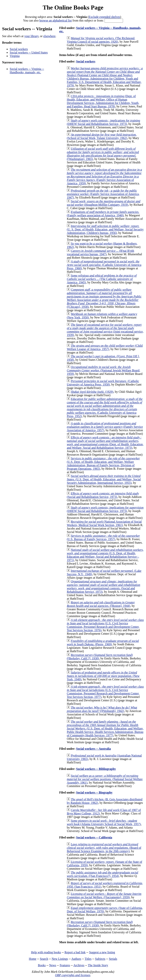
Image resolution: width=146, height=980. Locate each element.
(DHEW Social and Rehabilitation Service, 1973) (103, 122)
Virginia (15, 56)
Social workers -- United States (29, 52)
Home (33, 959)
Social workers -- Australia (93, 749)
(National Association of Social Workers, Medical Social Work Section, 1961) (104, 523)
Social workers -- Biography (94, 792)
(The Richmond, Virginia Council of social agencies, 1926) (101, 40)
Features (65, 965)
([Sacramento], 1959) (104, 896)
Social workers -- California (94, 837)
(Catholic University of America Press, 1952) (105, 408)
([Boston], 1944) (101, 604)
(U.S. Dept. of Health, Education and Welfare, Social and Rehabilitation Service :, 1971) (105, 555)
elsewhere (49, 36)
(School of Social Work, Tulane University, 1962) (102, 136)
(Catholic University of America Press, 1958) (103, 383)
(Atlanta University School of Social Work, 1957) (104, 822)
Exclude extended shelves (104, 17)
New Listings (60, 959)
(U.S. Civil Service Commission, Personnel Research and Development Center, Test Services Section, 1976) (105, 625)
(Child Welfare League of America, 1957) (105, 347)
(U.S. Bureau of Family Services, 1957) (103, 537)
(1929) (92, 392)
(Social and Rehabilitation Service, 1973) (103, 495)
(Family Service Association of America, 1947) (103, 194)
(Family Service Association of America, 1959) (104, 176)
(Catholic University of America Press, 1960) (104, 265)
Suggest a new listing (102, 952)
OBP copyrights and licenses (73, 975)
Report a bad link (75, 952)
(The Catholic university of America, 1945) (102, 279)
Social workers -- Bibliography (96, 769)
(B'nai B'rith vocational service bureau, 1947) (100, 252)
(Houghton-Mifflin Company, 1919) (104, 203)
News (53, 965)
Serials (113, 959)
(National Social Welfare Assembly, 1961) (105, 779)
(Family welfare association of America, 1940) (103, 214)
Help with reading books (46, 952)
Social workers (19, 49)
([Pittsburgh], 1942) (102, 709)
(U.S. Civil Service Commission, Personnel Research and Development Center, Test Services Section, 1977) (105, 692)
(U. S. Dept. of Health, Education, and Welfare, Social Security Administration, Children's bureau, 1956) (105, 229)
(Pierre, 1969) (103, 643)
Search (44, 959)
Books (42, 965)
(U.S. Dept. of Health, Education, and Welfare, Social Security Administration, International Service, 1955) (104, 479)
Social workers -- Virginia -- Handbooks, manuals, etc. (27, 71)
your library (31, 36)
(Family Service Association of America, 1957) (105, 427)
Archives (79, 965)
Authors (76, 959)
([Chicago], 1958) (104, 298)
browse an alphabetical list (56, 20)
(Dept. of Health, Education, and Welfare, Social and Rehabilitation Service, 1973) (105, 443)
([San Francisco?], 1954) (102, 874)
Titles (88, 959)
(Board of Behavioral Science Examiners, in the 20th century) (104, 848)
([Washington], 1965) (103, 154)
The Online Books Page (73, 7)
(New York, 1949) (103, 676)
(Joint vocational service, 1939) (105, 330)
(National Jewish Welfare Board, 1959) (103, 370)
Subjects (100, 959)
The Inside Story (98, 965)
